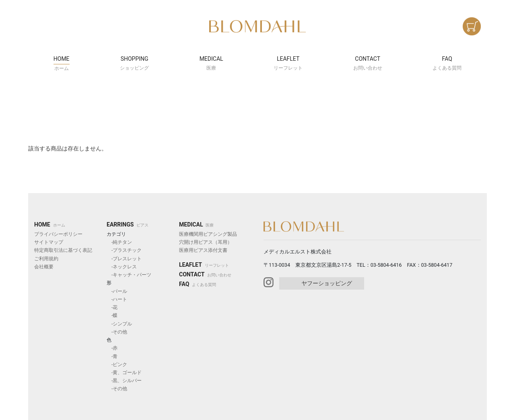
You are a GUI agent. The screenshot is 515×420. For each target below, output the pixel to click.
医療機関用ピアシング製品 (208, 234)
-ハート (117, 299)
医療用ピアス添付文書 (203, 250)
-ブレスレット (124, 259)
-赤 (112, 348)
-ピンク (117, 364)
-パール (117, 291)
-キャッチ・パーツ (129, 275)
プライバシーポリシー (58, 234)
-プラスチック (124, 250)
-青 (112, 356)
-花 (112, 307)
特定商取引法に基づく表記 (63, 250)
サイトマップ (49, 242)
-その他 (117, 332)
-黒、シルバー (124, 381)
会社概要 (44, 267)
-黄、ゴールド (124, 373)
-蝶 (112, 315)
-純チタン (119, 242)
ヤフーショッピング (327, 283)
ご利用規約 (46, 259)
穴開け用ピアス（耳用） (206, 242)
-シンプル (119, 324)
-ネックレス (122, 267)
